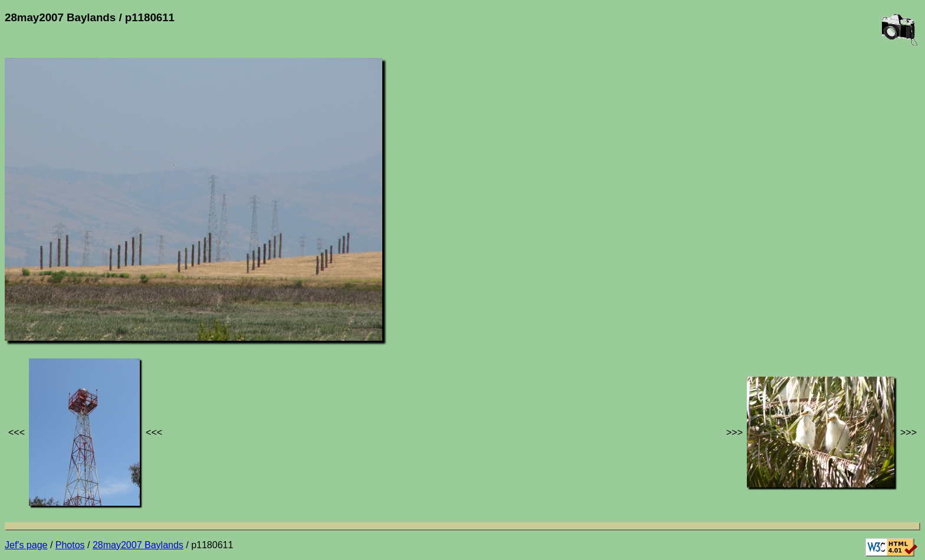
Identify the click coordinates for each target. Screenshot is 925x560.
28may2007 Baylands (138, 545)
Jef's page (26, 545)
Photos (70, 545)
